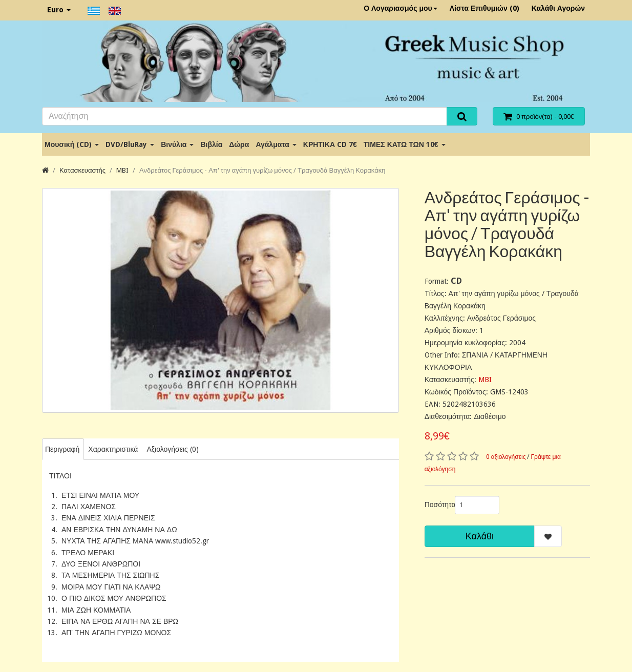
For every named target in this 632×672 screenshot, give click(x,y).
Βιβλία (211, 144)
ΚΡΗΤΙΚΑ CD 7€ (330, 144)
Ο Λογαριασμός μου (401, 8)
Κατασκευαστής (82, 170)
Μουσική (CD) (72, 144)
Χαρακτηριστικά (113, 449)
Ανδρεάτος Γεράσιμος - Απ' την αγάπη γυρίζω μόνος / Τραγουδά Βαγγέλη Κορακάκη (262, 170)
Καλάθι (480, 536)
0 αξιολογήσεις (506, 457)
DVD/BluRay (130, 144)
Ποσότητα (436, 505)
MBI (122, 170)
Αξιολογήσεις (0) (172, 449)
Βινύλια (177, 144)
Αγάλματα (276, 144)
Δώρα (239, 144)
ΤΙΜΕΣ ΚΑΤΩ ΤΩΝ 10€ (405, 144)
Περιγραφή (62, 449)
